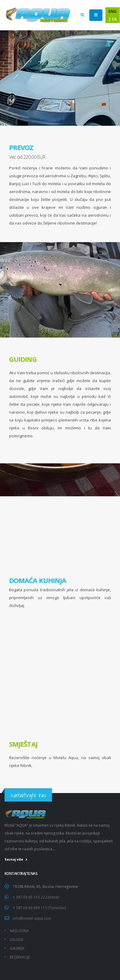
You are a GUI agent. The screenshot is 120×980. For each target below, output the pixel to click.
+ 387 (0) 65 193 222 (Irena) (36, 897)
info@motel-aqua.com (32, 918)
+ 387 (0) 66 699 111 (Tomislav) (39, 908)
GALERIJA (17, 948)
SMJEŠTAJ (23, 744)
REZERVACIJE (20, 957)
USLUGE (16, 939)
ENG (113, 11)
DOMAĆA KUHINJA (38, 580)
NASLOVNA (19, 931)
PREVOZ (21, 147)
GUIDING (23, 359)
